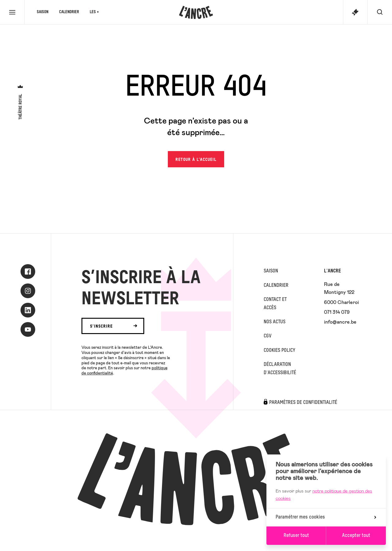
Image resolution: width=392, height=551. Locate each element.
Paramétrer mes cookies (326, 517)
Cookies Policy (279, 351)
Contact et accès (275, 304)
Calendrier (69, 12)
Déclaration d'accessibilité (280, 369)
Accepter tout (356, 536)
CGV (268, 336)
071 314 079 (337, 312)
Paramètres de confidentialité (303, 403)
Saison (43, 12)
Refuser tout (296, 536)
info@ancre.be (340, 322)
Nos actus (275, 322)
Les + (94, 12)
